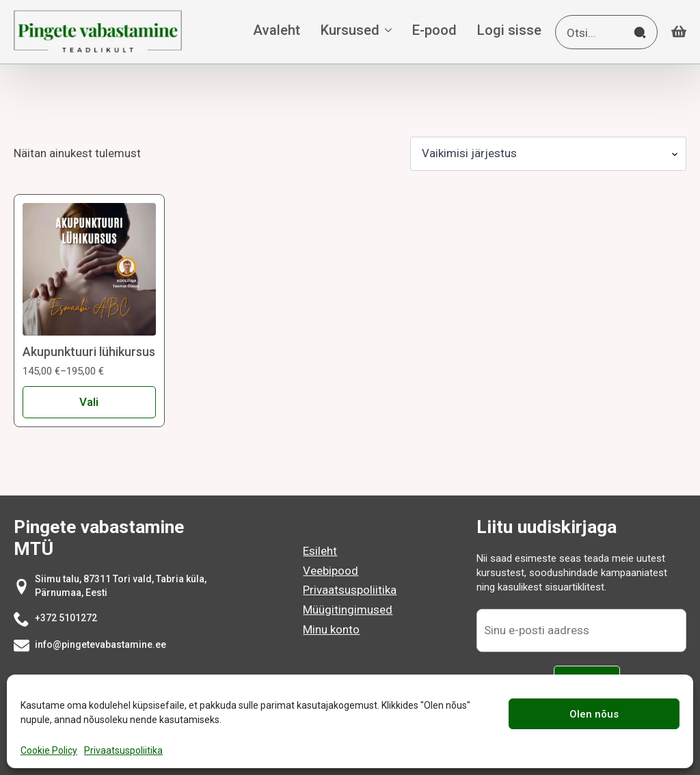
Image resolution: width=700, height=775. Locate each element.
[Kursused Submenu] (386, 32)
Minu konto (331, 629)
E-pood (434, 31)
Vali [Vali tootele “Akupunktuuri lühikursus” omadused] (89, 402)
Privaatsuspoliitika (123, 750)
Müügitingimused (348, 610)
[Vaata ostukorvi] (679, 32)
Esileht (320, 551)
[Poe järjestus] (548, 154)
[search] (640, 33)
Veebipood (331, 571)
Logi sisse (509, 31)
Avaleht (277, 31)
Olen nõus (594, 714)
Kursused (350, 31)
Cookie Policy (49, 750)
